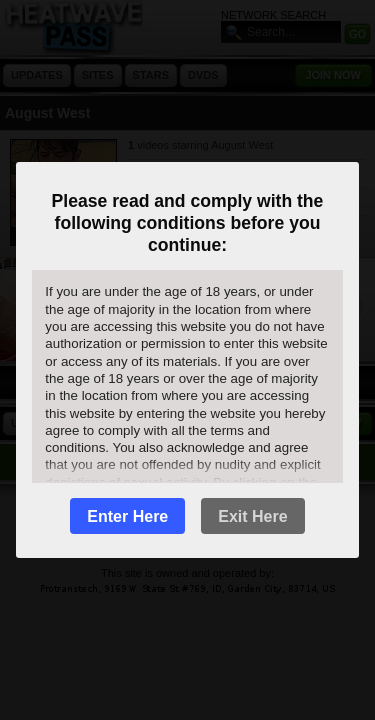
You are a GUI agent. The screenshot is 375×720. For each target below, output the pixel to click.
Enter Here (127, 516)
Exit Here (252, 516)
